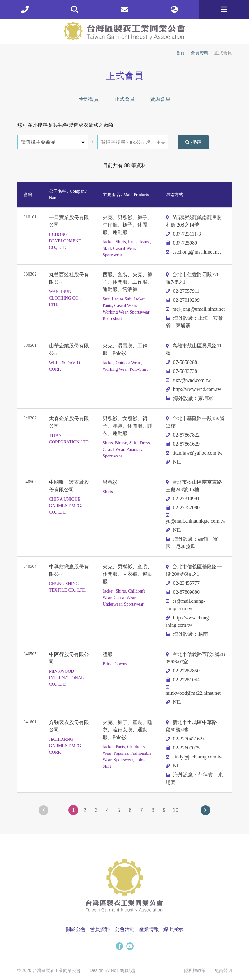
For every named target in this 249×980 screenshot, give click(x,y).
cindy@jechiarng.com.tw (194, 757)
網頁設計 (129, 970)
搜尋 (193, 142)
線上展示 (173, 929)
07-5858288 (181, 362)
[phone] (25, 9)
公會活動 (125, 929)
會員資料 (200, 53)
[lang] (174, 9)
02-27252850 (183, 671)
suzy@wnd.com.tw (188, 380)
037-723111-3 (183, 234)
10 (176, 810)
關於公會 (76, 929)
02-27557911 (183, 291)
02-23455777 (183, 583)
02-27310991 (183, 499)
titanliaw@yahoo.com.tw (194, 453)
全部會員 (89, 99)
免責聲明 (223, 970)
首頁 (180, 53)
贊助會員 (160, 99)
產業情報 (149, 929)
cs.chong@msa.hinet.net (193, 252)
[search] (75, 9)
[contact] (124, 9)
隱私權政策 (195, 970)
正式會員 (125, 99)
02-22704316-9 (185, 739)
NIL (174, 462)
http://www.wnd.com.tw (194, 389)
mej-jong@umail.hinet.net (195, 309)
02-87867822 (183, 435)
